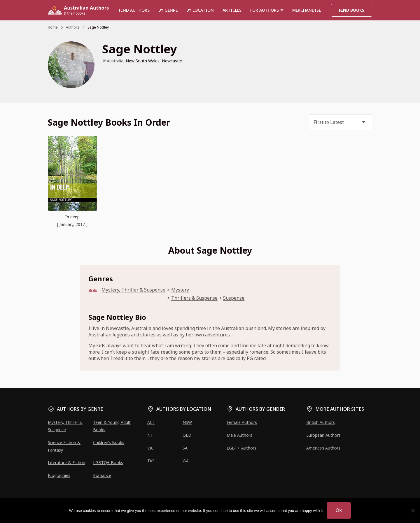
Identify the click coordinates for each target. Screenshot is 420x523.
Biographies (59, 475)
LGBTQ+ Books (108, 463)
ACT (151, 422)
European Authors (323, 435)
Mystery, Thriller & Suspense (133, 290)
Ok (339, 510)
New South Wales (143, 61)
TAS (151, 461)
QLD (187, 435)
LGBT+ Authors (242, 448)
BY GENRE (168, 10)
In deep (72, 217)
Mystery (180, 290)
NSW (187, 422)
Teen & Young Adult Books (112, 426)
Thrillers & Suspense (194, 298)
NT (150, 435)
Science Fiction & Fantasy (64, 446)
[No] (413, 510)
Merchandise (307, 10)
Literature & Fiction (66, 463)
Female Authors (242, 422)
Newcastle (172, 61)
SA (185, 448)
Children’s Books (109, 442)
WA (186, 461)
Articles (232, 10)
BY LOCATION (200, 10)
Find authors (134, 10)
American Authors (323, 448)
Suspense (234, 298)
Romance (102, 475)
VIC (150, 448)
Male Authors (239, 435)
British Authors (321, 422)
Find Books (352, 10)
